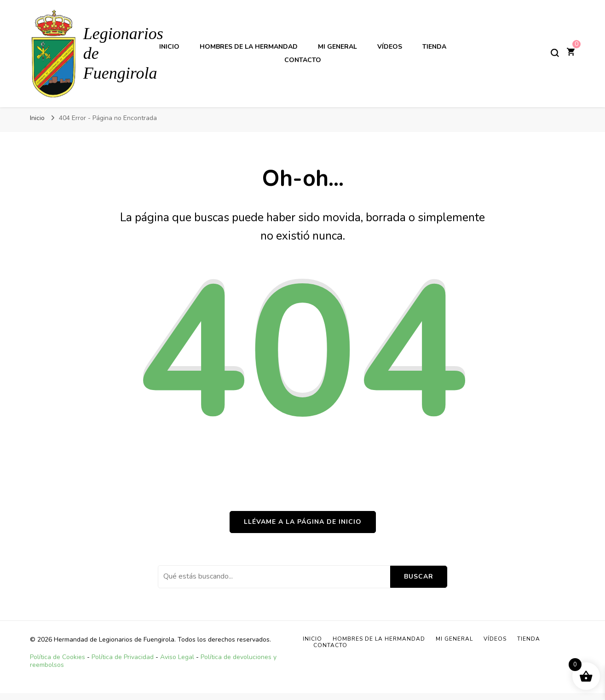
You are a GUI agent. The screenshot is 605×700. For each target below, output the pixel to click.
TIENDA (434, 47)
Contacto (303, 60)
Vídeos (390, 47)
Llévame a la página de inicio (303, 522)
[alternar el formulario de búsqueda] (555, 53)
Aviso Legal (177, 657)
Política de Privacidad (123, 657)
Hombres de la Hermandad (249, 47)
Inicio (169, 47)
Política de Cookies (58, 657)
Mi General (337, 47)
